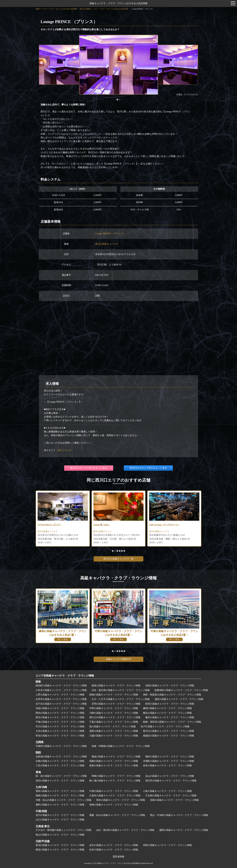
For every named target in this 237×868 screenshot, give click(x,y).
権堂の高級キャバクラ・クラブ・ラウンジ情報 (60, 850)
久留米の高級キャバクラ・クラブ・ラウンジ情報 (115, 796)
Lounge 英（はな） (103, 525)
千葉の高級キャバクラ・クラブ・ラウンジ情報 (114, 722)
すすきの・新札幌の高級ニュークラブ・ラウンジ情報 (63, 830)
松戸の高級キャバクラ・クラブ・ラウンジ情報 (165, 727)
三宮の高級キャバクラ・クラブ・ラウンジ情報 (60, 766)
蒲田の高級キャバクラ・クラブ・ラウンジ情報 (179, 699)
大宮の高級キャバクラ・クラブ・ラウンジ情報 (60, 731)
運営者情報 (118, 857)
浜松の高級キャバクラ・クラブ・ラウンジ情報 (60, 781)
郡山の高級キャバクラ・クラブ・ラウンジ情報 (60, 835)
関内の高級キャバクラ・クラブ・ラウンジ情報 (60, 713)
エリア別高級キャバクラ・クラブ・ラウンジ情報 (65, 676)
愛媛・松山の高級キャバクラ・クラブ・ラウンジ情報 (117, 815)
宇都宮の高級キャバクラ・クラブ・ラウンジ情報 (61, 746)
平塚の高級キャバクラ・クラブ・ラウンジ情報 (60, 722)
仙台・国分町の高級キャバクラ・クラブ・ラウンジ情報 (125, 830)
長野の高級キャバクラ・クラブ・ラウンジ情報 (167, 845)
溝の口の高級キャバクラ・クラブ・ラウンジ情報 (115, 717)
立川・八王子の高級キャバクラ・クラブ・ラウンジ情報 (121, 699)
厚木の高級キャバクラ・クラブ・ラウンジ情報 (60, 717)
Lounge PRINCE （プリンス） (110, 234)
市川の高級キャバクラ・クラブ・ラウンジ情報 (60, 727)
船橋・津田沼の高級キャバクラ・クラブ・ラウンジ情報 (172, 722)
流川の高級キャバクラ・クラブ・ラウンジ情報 (60, 815)
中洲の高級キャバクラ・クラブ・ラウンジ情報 (114, 791)
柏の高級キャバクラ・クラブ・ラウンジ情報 (113, 727)
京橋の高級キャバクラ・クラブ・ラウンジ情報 (60, 761)
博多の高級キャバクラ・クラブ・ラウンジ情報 (60, 791)
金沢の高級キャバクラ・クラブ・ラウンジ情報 (114, 845)
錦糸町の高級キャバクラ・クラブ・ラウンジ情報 (61, 686)
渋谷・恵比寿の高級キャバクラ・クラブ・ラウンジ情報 (121, 690)
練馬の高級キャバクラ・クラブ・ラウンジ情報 (167, 708)
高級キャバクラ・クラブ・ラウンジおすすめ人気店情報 (118, 3)
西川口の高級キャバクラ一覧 (118, 559)
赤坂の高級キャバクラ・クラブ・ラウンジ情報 (60, 708)
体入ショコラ (65, 450)
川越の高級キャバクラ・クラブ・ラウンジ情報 (114, 736)
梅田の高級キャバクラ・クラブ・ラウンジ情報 (170, 757)
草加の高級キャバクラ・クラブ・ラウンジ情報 (60, 736)
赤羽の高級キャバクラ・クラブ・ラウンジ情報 (116, 704)
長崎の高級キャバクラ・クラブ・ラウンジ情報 (114, 805)
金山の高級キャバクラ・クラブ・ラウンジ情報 (170, 776)
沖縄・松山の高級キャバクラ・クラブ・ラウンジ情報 (63, 800)
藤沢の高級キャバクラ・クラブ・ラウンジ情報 (170, 717)
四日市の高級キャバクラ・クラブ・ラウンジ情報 (171, 781)
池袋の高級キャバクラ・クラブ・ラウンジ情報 (170, 686)
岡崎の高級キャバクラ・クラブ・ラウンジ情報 (116, 776)
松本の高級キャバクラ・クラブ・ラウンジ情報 (114, 850)
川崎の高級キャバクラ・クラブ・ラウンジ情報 (114, 713)
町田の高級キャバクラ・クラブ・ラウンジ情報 (170, 704)
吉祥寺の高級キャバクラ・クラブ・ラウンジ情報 (61, 699)
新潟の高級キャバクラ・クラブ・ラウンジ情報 (60, 845)
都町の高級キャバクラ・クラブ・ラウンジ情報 (60, 805)
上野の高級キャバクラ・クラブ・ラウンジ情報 (60, 695)
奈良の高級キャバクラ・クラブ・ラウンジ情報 (167, 766)
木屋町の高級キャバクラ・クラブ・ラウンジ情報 (169, 761)
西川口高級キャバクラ (107, 244)
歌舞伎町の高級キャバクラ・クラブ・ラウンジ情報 (181, 690)
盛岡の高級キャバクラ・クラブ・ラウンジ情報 (184, 830)
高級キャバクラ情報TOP (118, 659)
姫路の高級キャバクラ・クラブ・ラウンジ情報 (114, 766)
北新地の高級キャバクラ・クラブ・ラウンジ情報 (61, 757)
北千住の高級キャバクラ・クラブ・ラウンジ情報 (61, 704)
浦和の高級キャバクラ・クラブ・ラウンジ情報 (114, 731)
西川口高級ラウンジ (104, 532)
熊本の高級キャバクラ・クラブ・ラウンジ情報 (121, 800)
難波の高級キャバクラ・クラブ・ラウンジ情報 (116, 757)
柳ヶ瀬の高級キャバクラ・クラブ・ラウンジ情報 (115, 781)
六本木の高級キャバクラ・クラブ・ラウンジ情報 (61, 690)
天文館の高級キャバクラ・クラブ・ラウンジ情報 (171, 796)
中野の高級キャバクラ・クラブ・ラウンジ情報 (114, 708)
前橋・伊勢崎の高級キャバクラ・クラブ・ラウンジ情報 (121, 746)
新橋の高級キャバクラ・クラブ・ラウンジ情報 (114, 695)
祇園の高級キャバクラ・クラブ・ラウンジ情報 (114, 761)
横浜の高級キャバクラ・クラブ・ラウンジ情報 (167, 713)
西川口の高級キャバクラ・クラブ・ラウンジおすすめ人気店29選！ (105, 9)
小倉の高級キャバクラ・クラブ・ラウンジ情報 (167, 791)
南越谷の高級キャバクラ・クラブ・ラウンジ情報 (169, 736)
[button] (117, 100)
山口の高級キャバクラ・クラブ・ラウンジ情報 (60, 820)
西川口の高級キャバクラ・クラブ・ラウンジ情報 (169, 731)
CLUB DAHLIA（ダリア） (52, 525)
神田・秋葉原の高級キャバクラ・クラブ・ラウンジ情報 (172, 695)
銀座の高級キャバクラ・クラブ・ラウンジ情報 (116, 686)
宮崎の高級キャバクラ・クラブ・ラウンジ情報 (174, 800)
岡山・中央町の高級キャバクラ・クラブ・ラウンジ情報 (179, 815)
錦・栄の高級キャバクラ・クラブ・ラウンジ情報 (61, 776)
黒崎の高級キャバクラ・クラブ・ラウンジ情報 (60, 796)
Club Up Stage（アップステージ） (167, 525)
